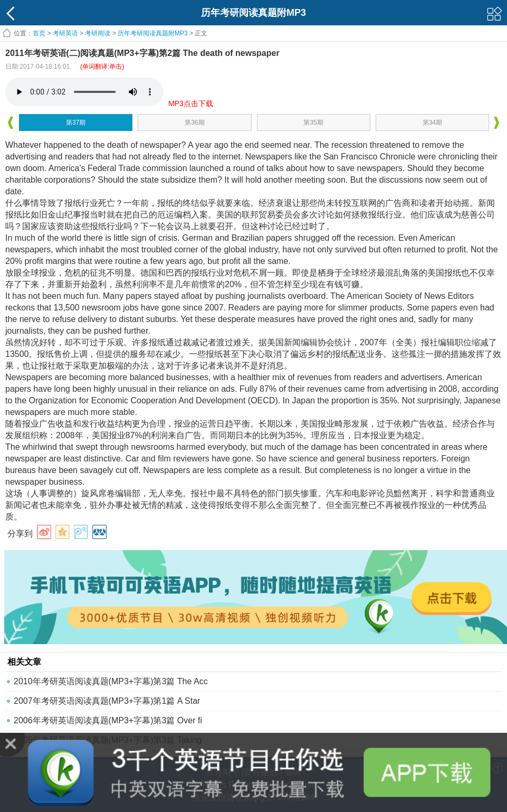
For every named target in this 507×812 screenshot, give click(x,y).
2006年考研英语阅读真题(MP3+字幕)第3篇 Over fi (108, 720)
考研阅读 (98, 33)
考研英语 (65, 33)
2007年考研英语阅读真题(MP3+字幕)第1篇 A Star (107, 701)
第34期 (432, 122)
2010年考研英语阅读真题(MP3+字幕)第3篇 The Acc (111, 681)
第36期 (194, 122)
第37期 (76, 122)
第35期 (313, 122)
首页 (39, 33)
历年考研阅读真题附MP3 (153, 33)
